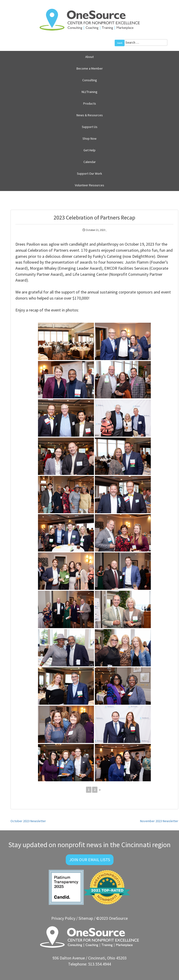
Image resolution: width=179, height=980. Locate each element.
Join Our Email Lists (90, 860)
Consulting (90, 80)
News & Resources (90, 115)
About (89, 57)
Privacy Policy (63, 918)
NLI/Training (89, 92)
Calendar (90, 162)
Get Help (89, 150)
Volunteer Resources (89, 185)
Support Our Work (89, 173)
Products (90, 103)
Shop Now (89, 138)
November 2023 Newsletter (159, 821)
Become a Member (90, 68)
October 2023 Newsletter (28, 821)
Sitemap (86, 918)
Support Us (90, 127)
